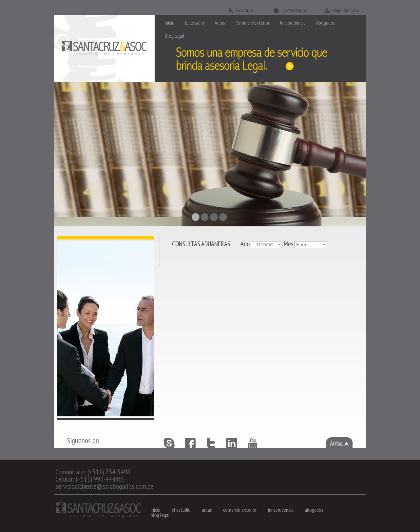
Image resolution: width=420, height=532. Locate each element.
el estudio (181, 510)
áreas (207, 510)
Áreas (220, 23)
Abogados (326, 23)
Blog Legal (175, 36)
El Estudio (195, 23)
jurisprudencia (281, 510)
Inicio (170, 23)
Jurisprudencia (293, 23)
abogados (314, 510)
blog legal (160, 515)
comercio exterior (240, 510)
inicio (156, 510)
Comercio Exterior (252, 23)
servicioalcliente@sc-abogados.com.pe (105, 486)
